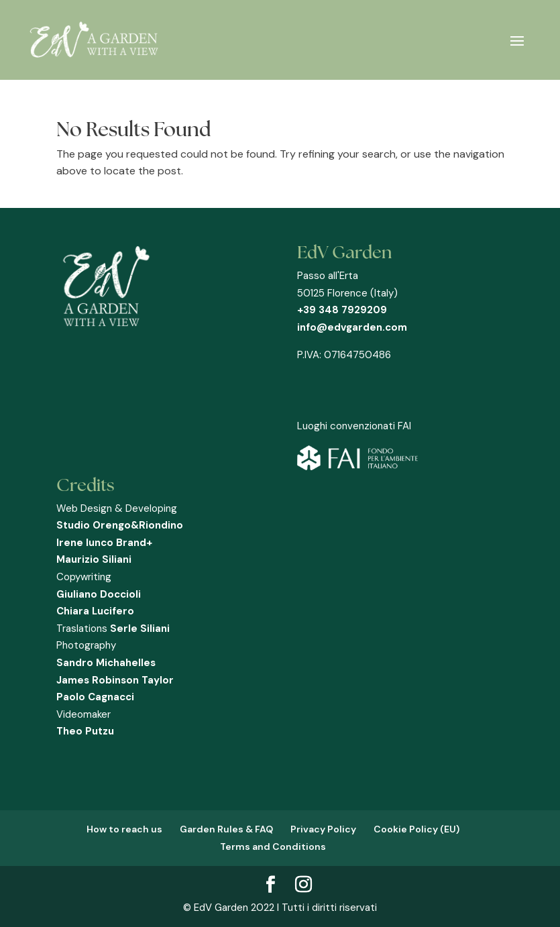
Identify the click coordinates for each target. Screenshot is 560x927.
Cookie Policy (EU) (416, 829)
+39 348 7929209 (342, 310)
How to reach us (124, 829)
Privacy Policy (323, 829)
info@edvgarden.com (352, 327)
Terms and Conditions (273, 847)
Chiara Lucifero (95, 611)
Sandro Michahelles (106, 663)
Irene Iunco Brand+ (104, 543)
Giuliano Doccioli (99, 594)
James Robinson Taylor (115, 680)
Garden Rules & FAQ (226, 829)
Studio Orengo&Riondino (120, 525)
